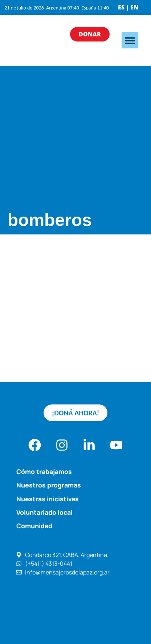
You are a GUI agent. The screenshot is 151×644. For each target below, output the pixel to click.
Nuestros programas (49, 485)
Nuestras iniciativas (48, 499)
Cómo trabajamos (44, 471)
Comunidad (34, 526)
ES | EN (128, 7)
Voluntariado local (44, 512)
